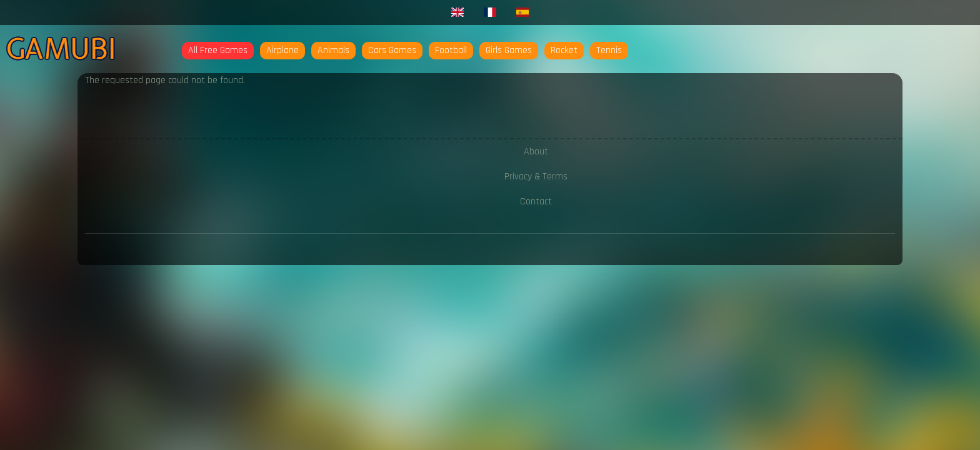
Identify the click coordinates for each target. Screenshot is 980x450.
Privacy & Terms (536, 177)
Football (451, 50)
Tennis (609, 50)
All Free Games (218, 50)
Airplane (282, 50)
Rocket (564, 50)
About (536, 152)
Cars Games (392, 50)
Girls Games (509, 50)
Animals (333, 50)
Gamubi (61, 49)
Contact (536, 202)
